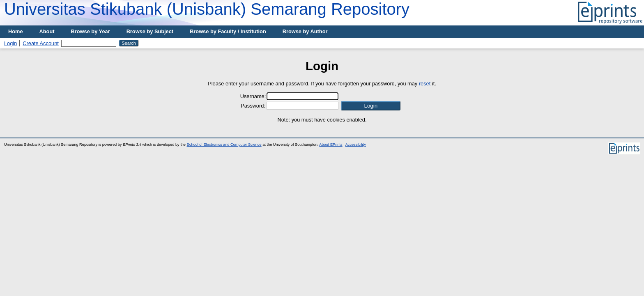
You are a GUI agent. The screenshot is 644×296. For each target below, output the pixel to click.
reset (425, 84)
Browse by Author (305, 31)
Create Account (41, 43)
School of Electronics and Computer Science (224, 145)
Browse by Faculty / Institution (228, 31)
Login (10, 43)
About (47, 31)
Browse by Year (91, 31)
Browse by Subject (150, 31)
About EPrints (331, 145)
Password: (253, 106)
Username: (253, 96)
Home (16, 31)
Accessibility (356, 145)
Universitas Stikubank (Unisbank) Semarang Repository (207, 9)
